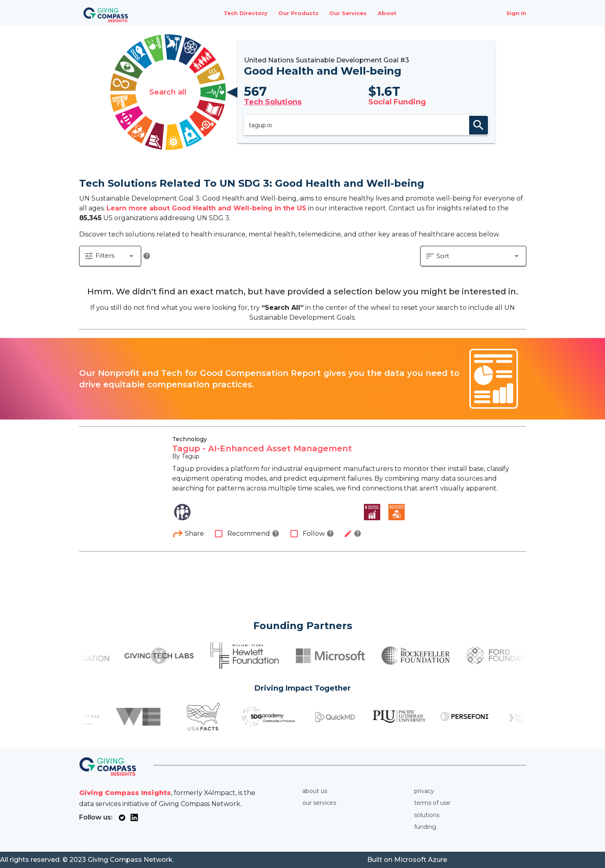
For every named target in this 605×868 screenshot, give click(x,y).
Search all (168, 92)
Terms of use (432, 803)
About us (315, 791)
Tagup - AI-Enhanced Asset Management (262, 448)
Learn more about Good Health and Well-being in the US (206, 208)
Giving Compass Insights (125, 793)
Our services (319, 803)
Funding (425, 827)
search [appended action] (479, 125)
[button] (110, 256)
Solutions (427, 815)
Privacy (424, 791)
